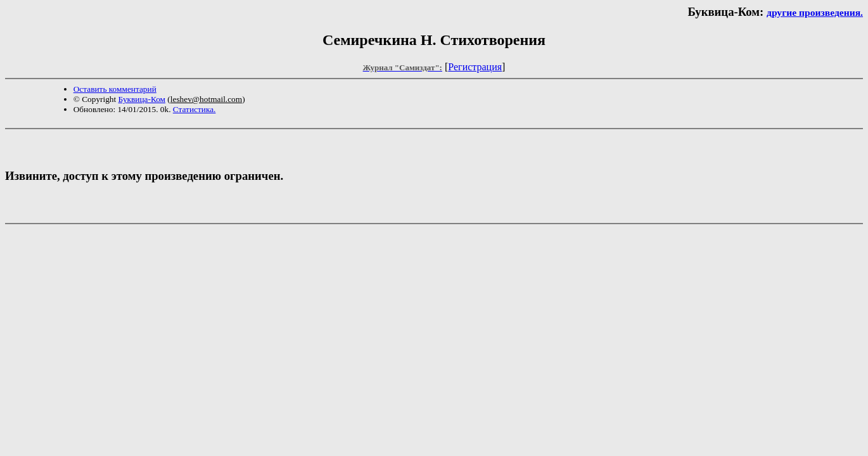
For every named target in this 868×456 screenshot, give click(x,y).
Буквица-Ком (142, 99)
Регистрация (475, 67)
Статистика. (195, 109)
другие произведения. (815, 12)
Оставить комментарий (115, 89)
